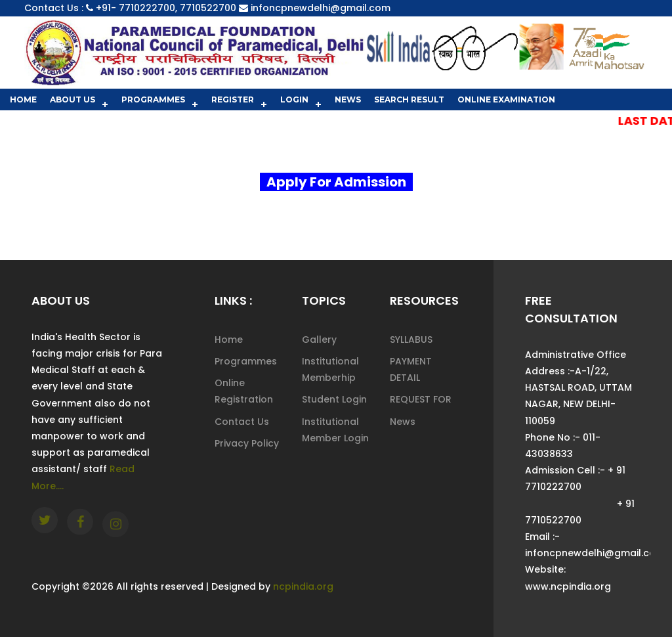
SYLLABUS (411, 340)
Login (294, 99)
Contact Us (242, 422)
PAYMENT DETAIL (411, 369)
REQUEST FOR (421, 399)
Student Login (334, 399)
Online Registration (244, 391)
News (348, 99)
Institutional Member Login (335, 430)
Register (233, 99)
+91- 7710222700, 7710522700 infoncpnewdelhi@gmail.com (243, 8)
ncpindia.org (303, 586)
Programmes (153, 99)
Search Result (409, 99)
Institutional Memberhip (330, 369)
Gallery (319, 340)
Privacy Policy (247, 443)
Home (23, 99)
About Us (73, 99)
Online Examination (506, 99)
